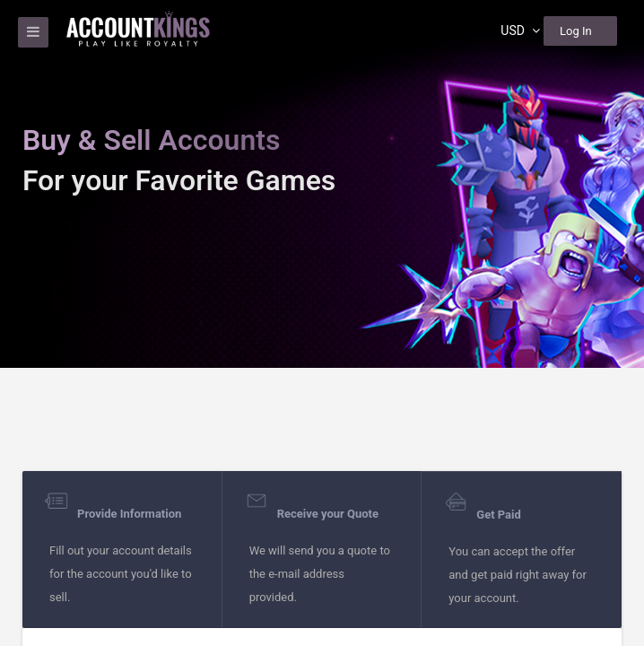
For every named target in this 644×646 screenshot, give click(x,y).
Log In (576, 31)
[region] (322, 323)
